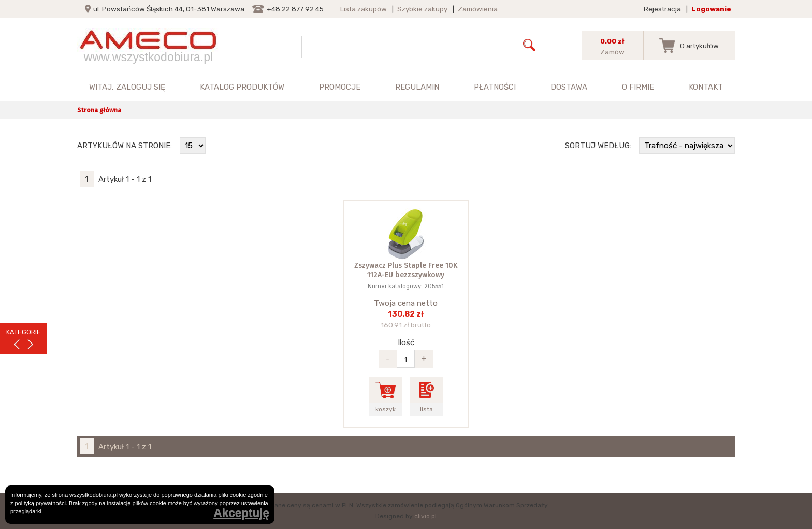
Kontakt (706, 87)
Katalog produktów (242, 87)
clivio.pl (425, 516)
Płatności (495, 87)
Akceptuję (241, 513)
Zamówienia (478, 9)
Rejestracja (662, 9)
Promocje (340, 87)
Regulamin (417, 87)
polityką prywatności (40, 503)
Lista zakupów (364, 9)
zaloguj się (141, 87)
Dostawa (569, 87)
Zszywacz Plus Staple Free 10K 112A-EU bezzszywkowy (406, 270)
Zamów (612, 52)
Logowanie (711, 9)
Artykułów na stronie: (125, 146)
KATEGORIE (24, 332)
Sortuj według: (598, 146)
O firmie (638, 87)
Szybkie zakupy (422, 9)
